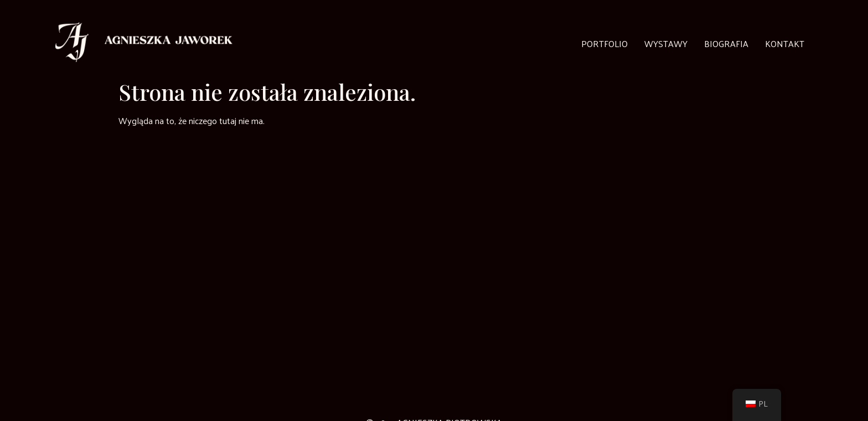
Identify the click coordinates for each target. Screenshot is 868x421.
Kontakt (785, 43)
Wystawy (666, 43)
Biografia (726, 43)
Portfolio (604, 43)
